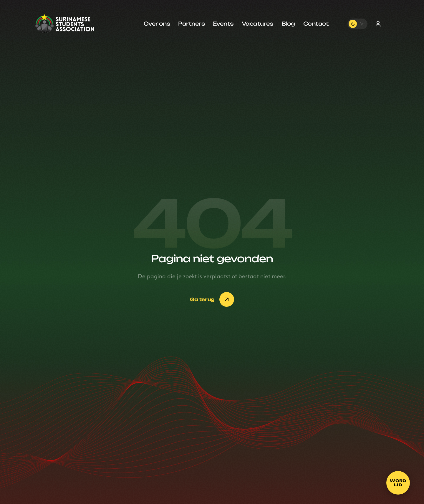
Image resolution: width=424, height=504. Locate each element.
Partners (191, 24)
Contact (316, 24)
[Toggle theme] (357, 24)
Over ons (157, 24)
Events (223, 24)
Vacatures (257, 24)
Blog (288, 24)
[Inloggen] (378, 24)
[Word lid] (398, 483)
